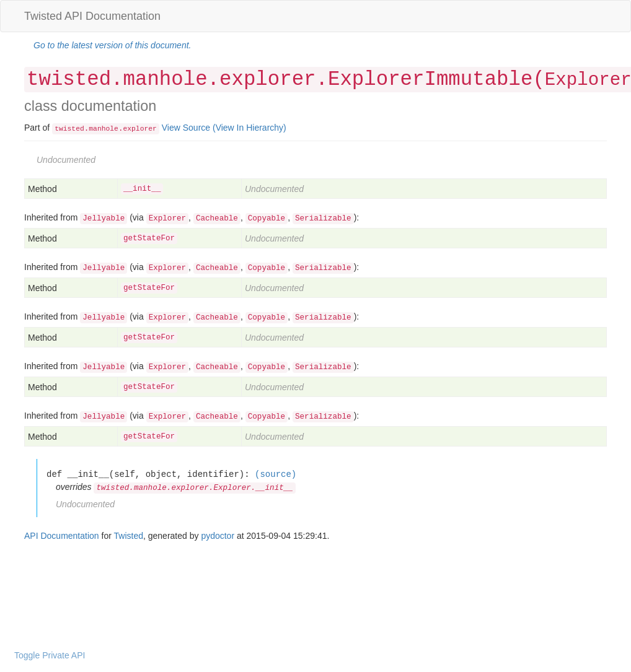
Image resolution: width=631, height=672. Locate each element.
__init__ (142, 189)
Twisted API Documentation (92, 16)
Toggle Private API (50, 655)
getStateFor (149, 238)
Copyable (267, 219)
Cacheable (217, 219)
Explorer (167, 219)
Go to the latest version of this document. (112, 45)
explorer (139, 129)
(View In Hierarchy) (249, 128)
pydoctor (218, 536)
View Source (186, 128)
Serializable (323, 219)
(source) (276, 474)
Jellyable (104, 219)
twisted (69, 129)
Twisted (129, 536)
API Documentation (62, 536)
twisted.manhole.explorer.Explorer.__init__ (194, 488)
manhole (104, 129)
